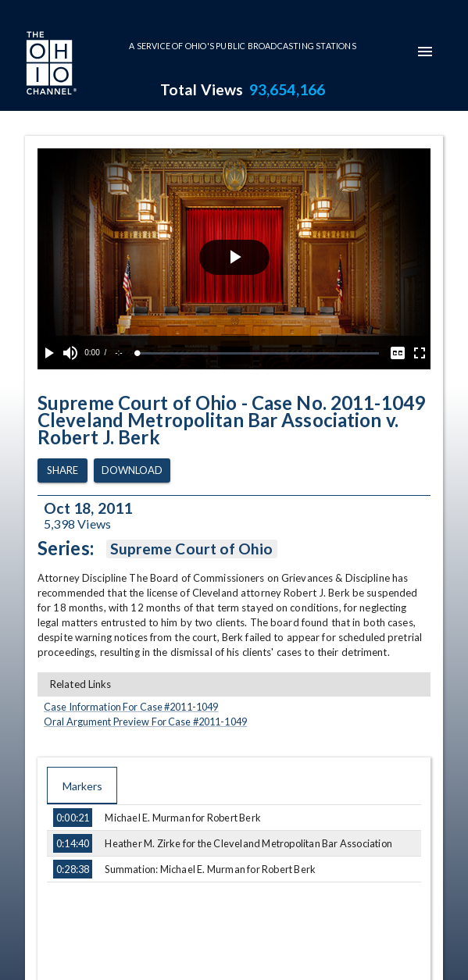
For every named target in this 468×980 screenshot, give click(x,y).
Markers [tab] (82, 786)
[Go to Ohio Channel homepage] (50, 65)
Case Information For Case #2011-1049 (131, 707)
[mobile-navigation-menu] (425, 52)
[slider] (258, 353)
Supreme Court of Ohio (192, 549)
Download (132, 470)
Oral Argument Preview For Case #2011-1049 (145, 722)
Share (63, 470)
